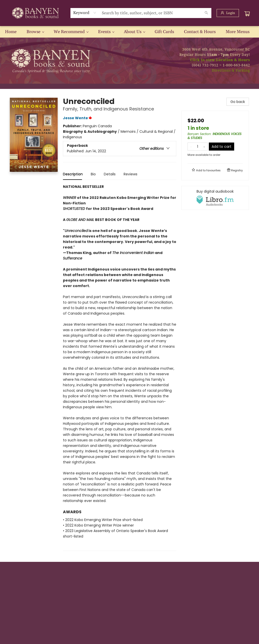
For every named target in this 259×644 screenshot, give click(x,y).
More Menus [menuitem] (238, 32)
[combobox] (85, 13)
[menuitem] (11, 32)
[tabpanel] (120, 367)
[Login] (228, 13)
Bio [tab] (93, 174)
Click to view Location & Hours (220, 60)
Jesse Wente (78, 118)
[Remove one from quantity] (191, 147)
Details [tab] (110, 174)
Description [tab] (73, 174)
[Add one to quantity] (204, 147)
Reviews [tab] (131, 174)
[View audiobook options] (215, 198)
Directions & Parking (231, 70)
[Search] (206, 13)
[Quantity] (198, 147)
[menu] (129, 32)
